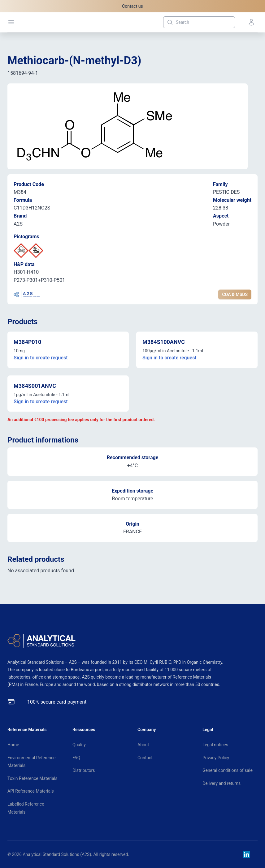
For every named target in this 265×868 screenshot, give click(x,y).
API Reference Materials (31, 791)
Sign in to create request (41, 358)
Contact (145, 758)
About (143, 745)
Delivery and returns (222, 783)
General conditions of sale (228, 770)
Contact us (132, 6)
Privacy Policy (216, 758)
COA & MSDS (235, 294)
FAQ (76, 758)
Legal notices (215, 745)
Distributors (84, 770)
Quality (79, 745)
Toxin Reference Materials (32, 778)
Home (13, 745)
